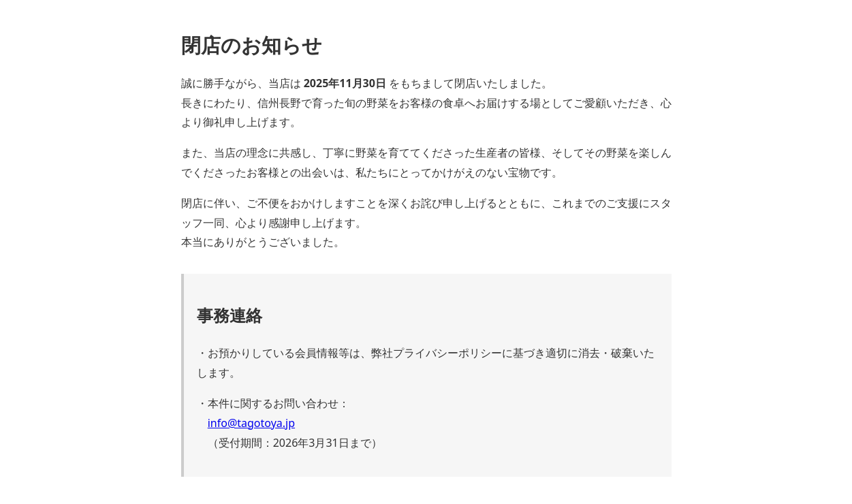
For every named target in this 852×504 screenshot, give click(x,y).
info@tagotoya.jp (251, 423)
